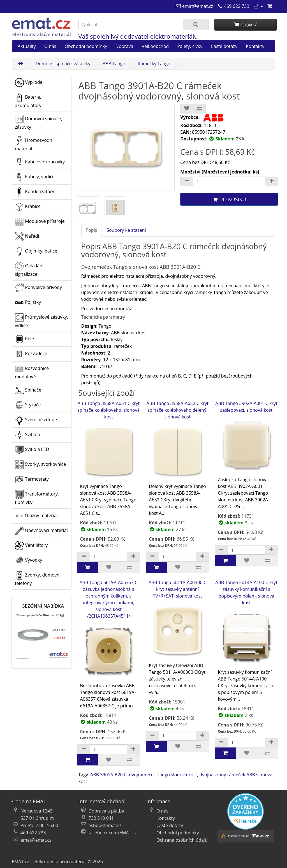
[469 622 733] (233, 6)
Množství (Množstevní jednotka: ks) (220, 172)
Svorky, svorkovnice (40, 465)
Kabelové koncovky (40, 162)
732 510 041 (101, 818)
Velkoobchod (155, 46)
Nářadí (27, 237)
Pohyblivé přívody (38, 288)
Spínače (28, 390)
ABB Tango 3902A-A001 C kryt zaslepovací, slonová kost (246, 438)
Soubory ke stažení (126, 230)
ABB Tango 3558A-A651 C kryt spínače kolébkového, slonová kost (109, 442)
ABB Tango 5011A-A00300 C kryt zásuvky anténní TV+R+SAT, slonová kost (177, 621)
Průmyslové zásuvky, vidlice (41, 321)
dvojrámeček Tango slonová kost (163, 775)
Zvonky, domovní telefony (38, 579)
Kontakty (255, 46)
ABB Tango (114, 64)
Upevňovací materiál (41, 531)
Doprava (124, 46)
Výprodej (29, 83)
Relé (24, 339)
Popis (92, 230)
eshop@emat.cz (105, 825)
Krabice (28, 207)
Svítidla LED (32, 450)
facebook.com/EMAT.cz (113, 833)
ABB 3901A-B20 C (108, 775)
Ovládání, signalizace (30, 269)
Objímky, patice (36, 251)
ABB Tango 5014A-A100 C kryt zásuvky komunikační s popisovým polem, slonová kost (246, 624)
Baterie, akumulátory (28, 101)
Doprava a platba (107, 811)
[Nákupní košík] (270, 6)
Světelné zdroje (36, 420)
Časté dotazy (224, 46)
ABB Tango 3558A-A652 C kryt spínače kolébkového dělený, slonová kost (177, 442)
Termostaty (32, 480)
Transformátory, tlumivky (37, 498)
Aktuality (27, 46)
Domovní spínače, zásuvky (63, 64)
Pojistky (28, 303)
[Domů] (20, 64)
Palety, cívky (190, 46)
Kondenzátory (34, 192)
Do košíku (229, 199)
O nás (50, 46)
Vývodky (29, 561)
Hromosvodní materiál (34, 144)
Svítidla (27, 435)
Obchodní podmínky (86, 46)
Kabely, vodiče (35, 177)
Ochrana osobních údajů (182, 840)
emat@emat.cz (36, 840)
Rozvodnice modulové (32, 372)
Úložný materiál (36, 516)
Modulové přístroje (40, 222)
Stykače (28, 405)
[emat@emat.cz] (194, 6)
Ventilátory (31, 546)
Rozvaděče (31, 354)
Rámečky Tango (154, 64)
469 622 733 (33, 833)
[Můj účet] (258, 6)
